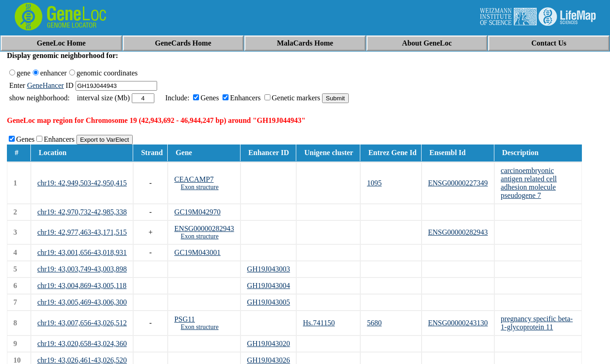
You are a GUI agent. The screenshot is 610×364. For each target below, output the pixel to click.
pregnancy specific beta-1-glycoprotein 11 (537, 323)
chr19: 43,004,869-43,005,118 (82, 286)
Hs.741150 (319, 323)
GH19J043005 (268, 302)
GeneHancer (46, 85)
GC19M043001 (197, 252)
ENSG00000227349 (458, 183)
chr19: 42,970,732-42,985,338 (82, 212)
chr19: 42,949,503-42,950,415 (82, 183)
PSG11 (185, 319)
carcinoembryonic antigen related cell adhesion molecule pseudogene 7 (529, 183)
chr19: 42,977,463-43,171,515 (82, 232)
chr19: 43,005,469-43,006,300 (82, 302)
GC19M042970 (197, 212)
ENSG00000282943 (204, 228)
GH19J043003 (268, 269)
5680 (374, 323)
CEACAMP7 (194, 179)
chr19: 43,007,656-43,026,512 (82, 323)
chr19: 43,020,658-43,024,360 (82, 344)
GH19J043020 (268, 344)
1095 (374, 183)
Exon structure (199, 187)
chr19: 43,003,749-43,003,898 (82, 269)
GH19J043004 (268, 286)
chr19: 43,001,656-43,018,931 (82, 252)
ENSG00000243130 (458, 323)
